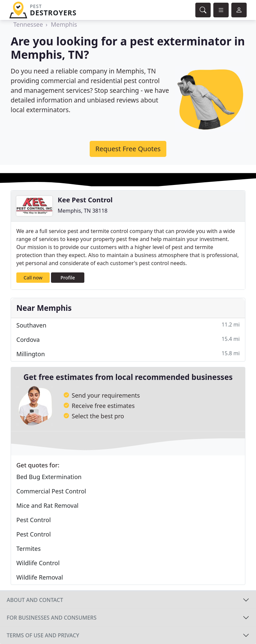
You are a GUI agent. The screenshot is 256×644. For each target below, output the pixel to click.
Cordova (128, 339)
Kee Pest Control (85, 200)
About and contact (35, 600)
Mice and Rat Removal (47, 505)
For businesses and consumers (51, 618)
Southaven (128, 325)
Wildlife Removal (40, 577)
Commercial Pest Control (51, 491)
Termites (28, 549)
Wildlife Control (38, 563)
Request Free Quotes (128, 149)
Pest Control (33, 520)
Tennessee (28, 24)
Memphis (64, 24)
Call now (33, 278)
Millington (128, 354)
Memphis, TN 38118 (82, 211)
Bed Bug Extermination (49, 477)
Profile (68, 278)
